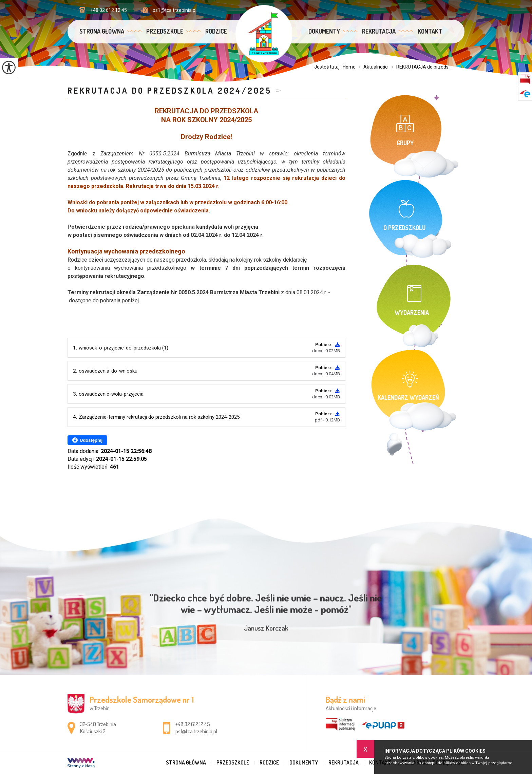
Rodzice (216, 31)
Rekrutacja (379, 31)
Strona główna (102, 31)
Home (349, 67)
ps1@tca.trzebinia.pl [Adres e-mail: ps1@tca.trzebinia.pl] (196, 731)
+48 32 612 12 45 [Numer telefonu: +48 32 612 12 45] (193, 724)
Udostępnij (87, 440)
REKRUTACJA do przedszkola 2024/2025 (170, 90)
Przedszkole (165, 31)
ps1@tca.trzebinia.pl (168, 10)
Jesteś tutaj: (328, 67)
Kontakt (430, 31)
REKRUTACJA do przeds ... (421, 67)
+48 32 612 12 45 (103, 10)
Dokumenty (324, 31)
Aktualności (372, 67)
